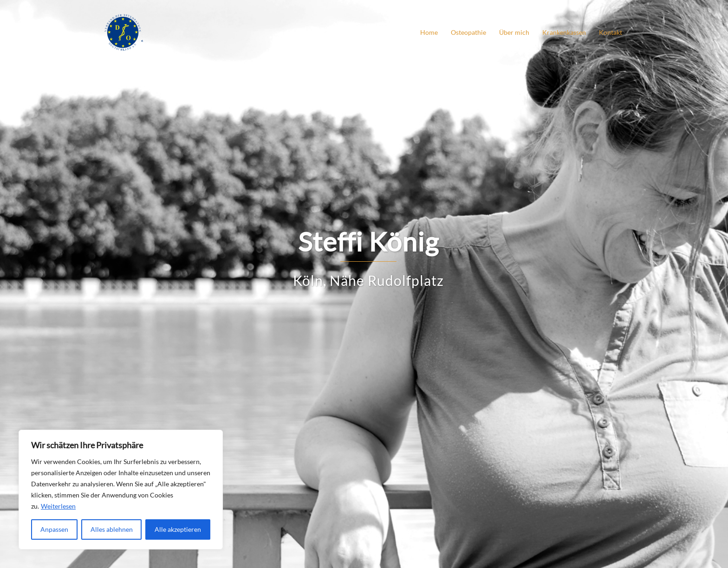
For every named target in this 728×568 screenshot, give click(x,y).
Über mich (514, 32)
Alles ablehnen (112, 529)
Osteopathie (468, 32)
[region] (121, 490)
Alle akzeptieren (178, 529)
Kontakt (611, 32)
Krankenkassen (564, 32)
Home (429, 32)
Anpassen (54, 529)
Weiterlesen (58, 506)
